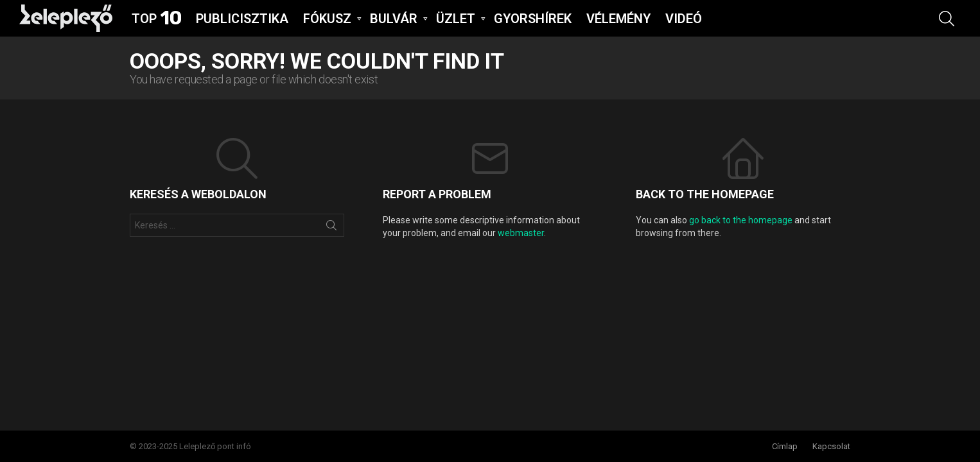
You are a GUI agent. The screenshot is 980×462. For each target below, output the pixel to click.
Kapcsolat (831, 446)
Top (156, 19)
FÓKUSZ (327, 20)
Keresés (331, 228)
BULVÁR (394, 20)
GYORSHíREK (533, 19)
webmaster (521, 233)
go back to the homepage (741, 220)
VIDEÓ (684, 19)
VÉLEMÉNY (618, 19)
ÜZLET (456, 20)
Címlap (785, 446)
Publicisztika (242, 19)
